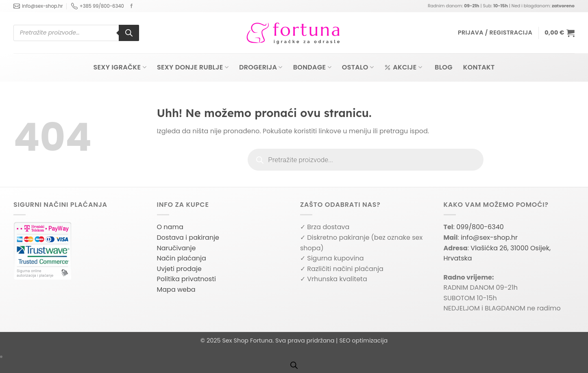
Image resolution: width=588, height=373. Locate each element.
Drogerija (261, 67)
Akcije (403, 67)
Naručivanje (176, 248)
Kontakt (479, 67)
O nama (170, 227)
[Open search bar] (294, 365)
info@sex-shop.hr (38, 6)
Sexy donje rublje (193, 67)
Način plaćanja (182, 258)
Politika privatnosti (186, 279)
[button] (495, 33)
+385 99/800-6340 (98, 6)
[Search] (129, 33)
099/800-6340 (480, 227)
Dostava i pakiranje (188, 237)
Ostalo (358, 67)
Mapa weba (176, 290)
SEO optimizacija (363, 340)
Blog (444, 67)
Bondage (312, 67)
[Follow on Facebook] (132, 6)
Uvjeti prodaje (179, 269)
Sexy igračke (120, 67)
